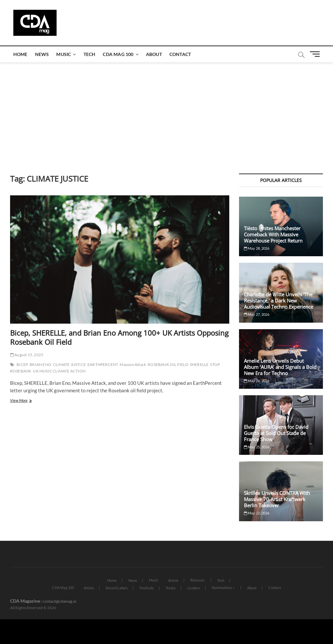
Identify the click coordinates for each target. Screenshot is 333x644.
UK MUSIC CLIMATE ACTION (59, 371)
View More (27, 401)
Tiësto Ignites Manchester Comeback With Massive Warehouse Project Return (273, 234)
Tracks (171, 588)
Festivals (147, 588)
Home (20, 54)
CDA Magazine (25, 601)
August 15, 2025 (27, 355)
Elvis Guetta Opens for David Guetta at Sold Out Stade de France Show (276, 433)
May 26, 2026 (257, 381)
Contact (180, 54)
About (154, 54)
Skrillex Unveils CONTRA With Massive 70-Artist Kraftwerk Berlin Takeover (277, 499)
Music (64, 54)
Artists (173, 580)
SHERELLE (199, 364)
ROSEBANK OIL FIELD (168, 364)
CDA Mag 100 (118, 54)
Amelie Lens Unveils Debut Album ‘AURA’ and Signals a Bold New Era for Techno (280, 367)
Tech (90, 54)
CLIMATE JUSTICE (69, 364)
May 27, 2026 (257, 314)
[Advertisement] (166, 112)
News (42, 54)
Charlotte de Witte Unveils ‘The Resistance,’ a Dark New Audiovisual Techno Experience (279, 301)
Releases (197, 580)
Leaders (194, 588)
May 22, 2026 (257, 513)
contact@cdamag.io (60, 601)
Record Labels (117, 588)
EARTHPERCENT (103, 364)
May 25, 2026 (257, 447)
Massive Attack (133, 364)
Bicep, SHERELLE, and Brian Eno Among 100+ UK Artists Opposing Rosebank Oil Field (119, 337)
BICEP (22, 364)
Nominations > (223, 588)
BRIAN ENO (40, 364)
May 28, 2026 (257, 248)
